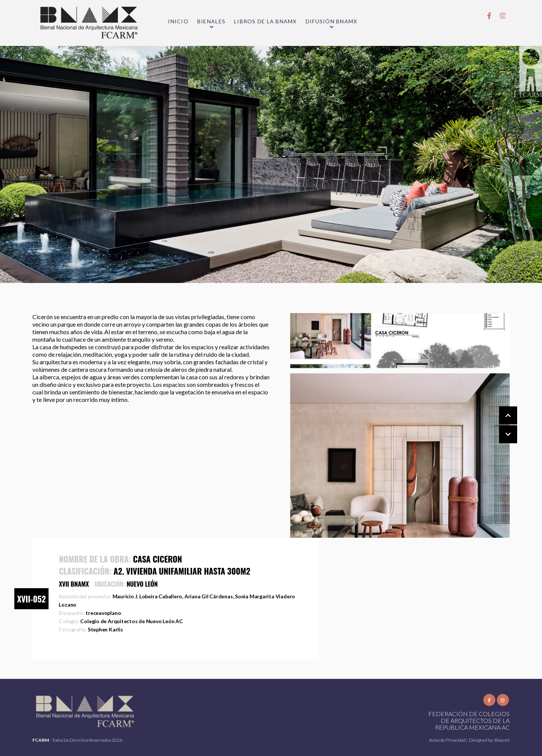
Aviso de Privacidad (448, 740)
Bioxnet (502, 740)
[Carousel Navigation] (501, 425)
